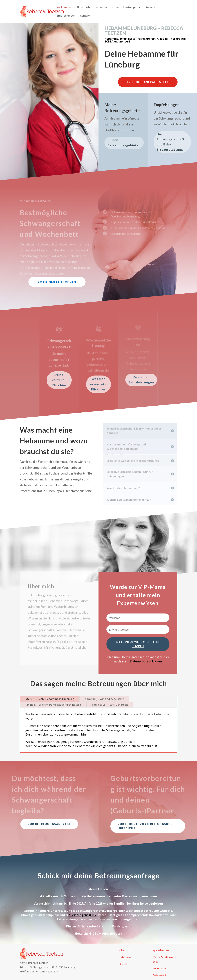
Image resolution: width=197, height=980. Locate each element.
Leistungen (130, 7)
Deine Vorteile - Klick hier (59, 380)
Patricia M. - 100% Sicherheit (110, 705)
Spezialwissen (161, 950)
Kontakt (85, 16)
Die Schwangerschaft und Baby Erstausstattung (171, 142)
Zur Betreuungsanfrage (49, 824)
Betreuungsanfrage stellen (148, 82)
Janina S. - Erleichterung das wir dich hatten (53, 705)
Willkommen (65, 7)
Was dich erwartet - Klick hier (98, 384)
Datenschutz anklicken (146, 661)
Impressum (159, 968)
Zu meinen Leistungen (57, 282)
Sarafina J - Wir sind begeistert (104, 699)
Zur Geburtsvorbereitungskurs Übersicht (146, 826)
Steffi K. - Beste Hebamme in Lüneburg (50, 699)
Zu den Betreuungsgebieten (124, 143)
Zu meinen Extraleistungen (141, 380)
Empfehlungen (66, 16)
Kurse (149, 7)
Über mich (83, 7)
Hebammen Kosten (107, 7)
